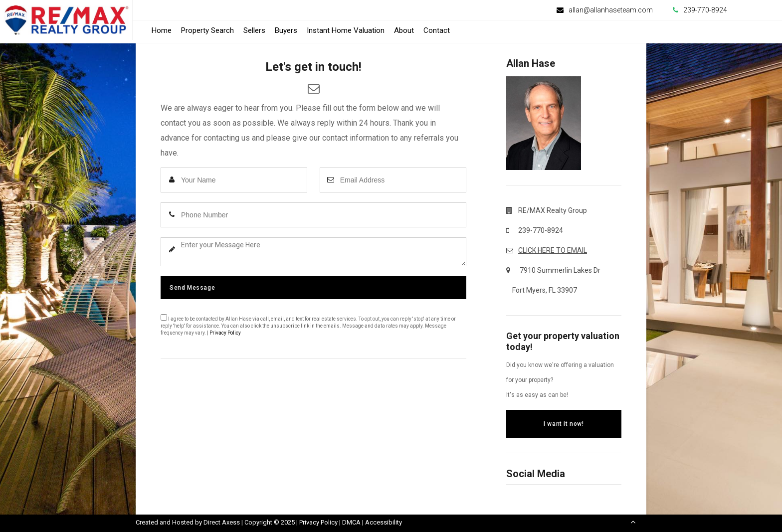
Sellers (254, 30)
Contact (437, 30)
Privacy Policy (225, 333)
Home (162, 30)
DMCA (351, 522)
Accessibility (384, 522)
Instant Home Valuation (346, 30)
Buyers (286, 30)
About (404, 30)
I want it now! (564, 424)
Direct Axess (222, 522)
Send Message (192, 288)
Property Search (207, 30)
